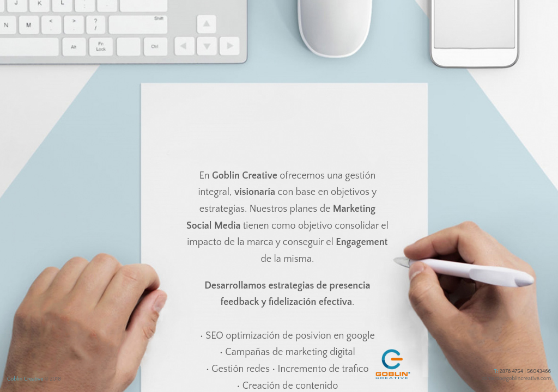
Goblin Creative (25, 379)
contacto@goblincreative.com (516, 379)
